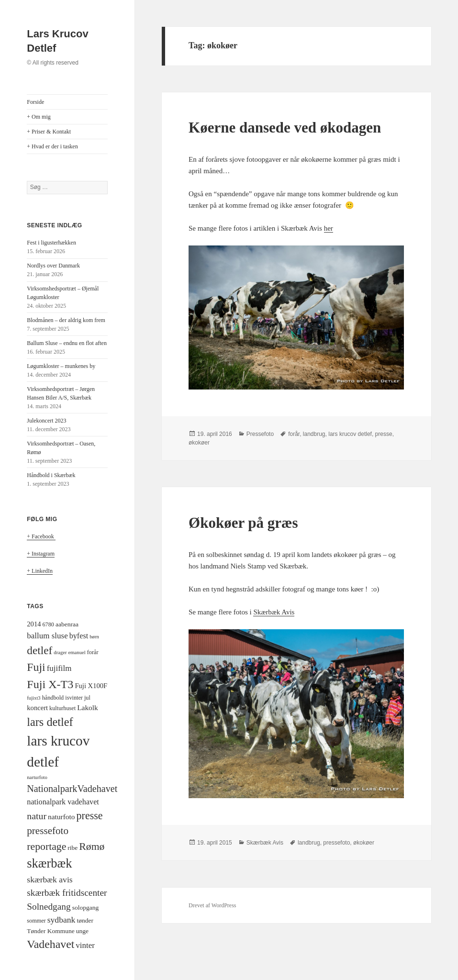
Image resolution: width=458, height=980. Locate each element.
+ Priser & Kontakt (49, 132)
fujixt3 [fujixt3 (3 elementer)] (34, 698)
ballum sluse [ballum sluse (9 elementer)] (47, 636)
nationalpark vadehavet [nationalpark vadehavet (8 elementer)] (63, 802)
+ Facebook (41, 536)
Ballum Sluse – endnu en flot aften (67, 343)
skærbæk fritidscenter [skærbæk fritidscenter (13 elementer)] (67, 893)
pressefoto (336, 843)
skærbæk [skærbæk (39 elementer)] (49, 863)
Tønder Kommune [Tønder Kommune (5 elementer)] (50, 931)
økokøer (199, 443)
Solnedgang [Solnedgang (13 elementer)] (49, 907)
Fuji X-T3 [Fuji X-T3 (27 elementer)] (50, 684)
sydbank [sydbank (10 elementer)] (61, 920)
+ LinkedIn (40, 571)
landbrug (314, 434)
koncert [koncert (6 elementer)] (37, 708)
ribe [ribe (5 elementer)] (73, 848)
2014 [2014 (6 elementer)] (34, 624)
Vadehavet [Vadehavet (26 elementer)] (50, 944)
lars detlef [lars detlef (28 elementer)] (50, 722)
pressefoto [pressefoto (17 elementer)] (48, 831)
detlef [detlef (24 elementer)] (39, 650)
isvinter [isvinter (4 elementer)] (74, 698)
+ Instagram (41, 554)
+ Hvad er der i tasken (52, 146)
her (329, 228)
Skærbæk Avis (274, 612)
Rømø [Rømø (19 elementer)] (92, 846)
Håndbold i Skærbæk (51, 475)
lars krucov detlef (350, 434)
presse (384, 434)
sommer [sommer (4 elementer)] (36, 921)
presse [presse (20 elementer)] (90, 816)
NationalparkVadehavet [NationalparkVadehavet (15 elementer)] (72, 789)
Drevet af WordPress (212, 905)
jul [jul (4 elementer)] (87, 698)
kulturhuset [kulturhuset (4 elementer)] (62, 708)
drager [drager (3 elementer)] (60, 652)
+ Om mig (39, 117)
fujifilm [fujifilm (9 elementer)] (59, 668)
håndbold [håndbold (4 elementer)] (53, 698)
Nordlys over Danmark (53, 266)
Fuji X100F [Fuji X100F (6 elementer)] (91, 686)
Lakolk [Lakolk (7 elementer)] (88, 707)
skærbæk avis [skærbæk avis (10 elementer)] (50, 880)
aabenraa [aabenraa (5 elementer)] (67, 624)
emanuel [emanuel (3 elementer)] (77, 652)
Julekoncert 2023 (46, 421)
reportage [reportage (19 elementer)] (46, 846)
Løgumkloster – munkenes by (61, 366)
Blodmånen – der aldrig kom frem (66, 320)
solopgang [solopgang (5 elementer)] (86, 908)
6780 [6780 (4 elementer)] (48, 624)
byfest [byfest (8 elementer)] (79, 636)
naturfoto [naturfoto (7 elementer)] (61, 817)
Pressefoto (260, 434)
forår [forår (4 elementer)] (93, 652)
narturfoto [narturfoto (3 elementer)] (37, 777)
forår (294, 434)
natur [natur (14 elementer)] (37, 816)
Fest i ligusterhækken (51, 243)
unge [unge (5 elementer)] (82, 931)
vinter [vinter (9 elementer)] (85, 945)
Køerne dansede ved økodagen (285, 128)
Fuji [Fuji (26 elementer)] (36, 667)
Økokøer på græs (243, 523)
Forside (35, 102)
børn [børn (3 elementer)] (94, 637)
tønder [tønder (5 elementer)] (85, 920)
